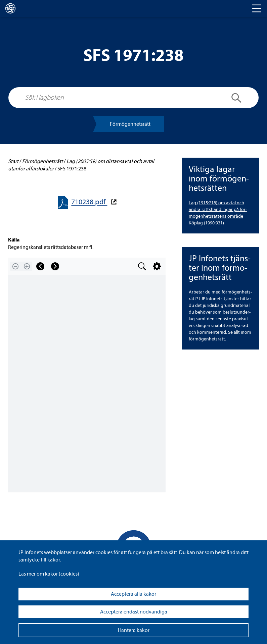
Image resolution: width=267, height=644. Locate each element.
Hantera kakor (134, 630)
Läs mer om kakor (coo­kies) (49, 574)
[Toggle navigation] (257, 8)
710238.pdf (89, 202)
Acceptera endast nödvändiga (134, 612)
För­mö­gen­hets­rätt (130, 124)
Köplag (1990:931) (206, 223)
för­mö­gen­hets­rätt (207, 339)
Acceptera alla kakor (133, 594)
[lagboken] (10, 8)
